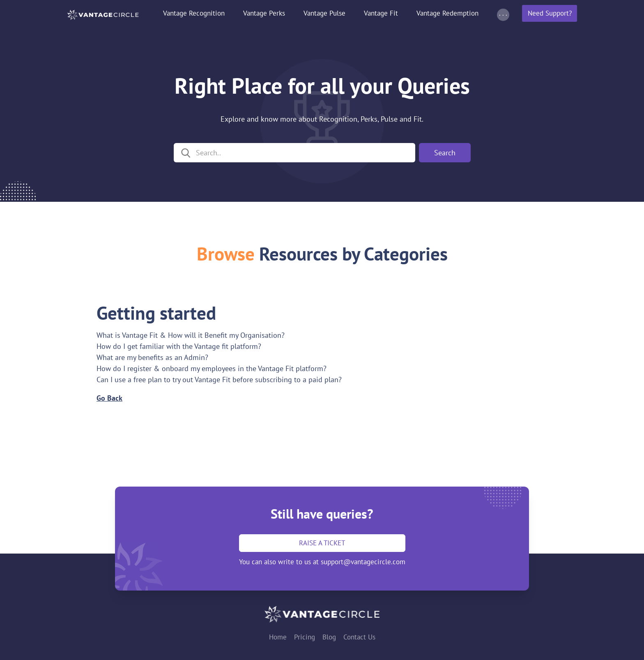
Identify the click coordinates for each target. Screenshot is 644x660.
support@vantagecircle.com (363, 562)
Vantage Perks (264, 13)
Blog (329, 637)
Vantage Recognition (194, 13)
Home (278, 637)
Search (445, 153)
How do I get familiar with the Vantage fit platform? (179, 346)
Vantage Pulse (324, 13)
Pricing (305, 637)
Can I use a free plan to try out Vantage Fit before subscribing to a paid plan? (219, 380)
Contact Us (359, 637)
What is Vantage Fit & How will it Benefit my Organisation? (191, 335)
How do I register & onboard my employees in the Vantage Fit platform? (212, 368)
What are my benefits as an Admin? (152, 357)
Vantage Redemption (447, 13)
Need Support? (550, 13)
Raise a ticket (322, 543)
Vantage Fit (381, 13)
